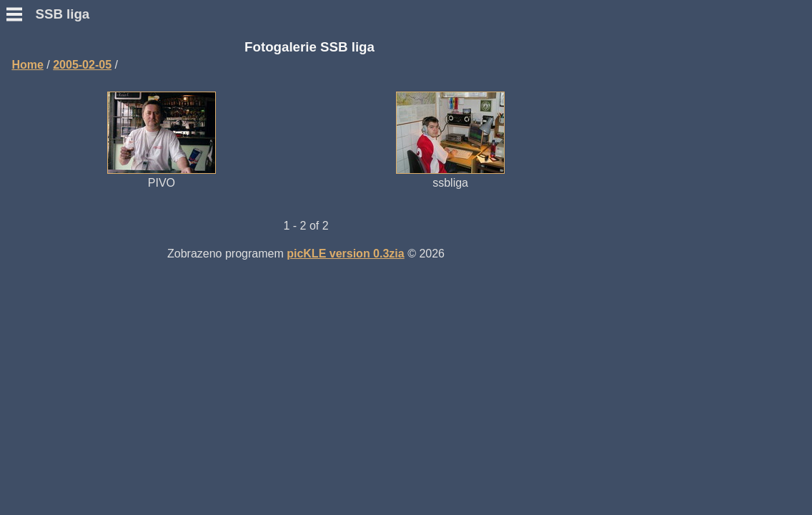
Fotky (21, 222)
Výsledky (30, 183)
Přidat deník (39, 158)
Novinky (28, 85)
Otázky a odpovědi (56, 111)
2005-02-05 (259, 63)
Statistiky (31, 196)
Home (204, 63)
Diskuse (28, 209)
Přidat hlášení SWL (58, 171)
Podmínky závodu (54, 98)
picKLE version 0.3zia (523, 252)
